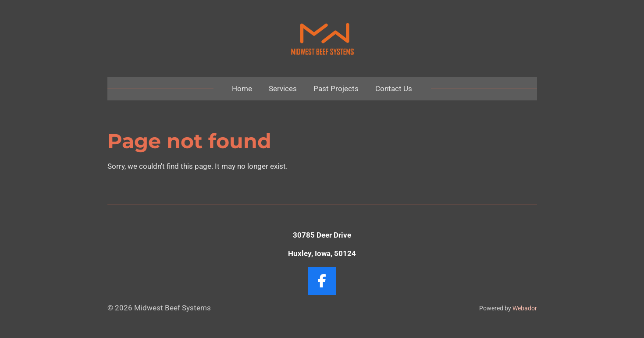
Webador (525, 308)
